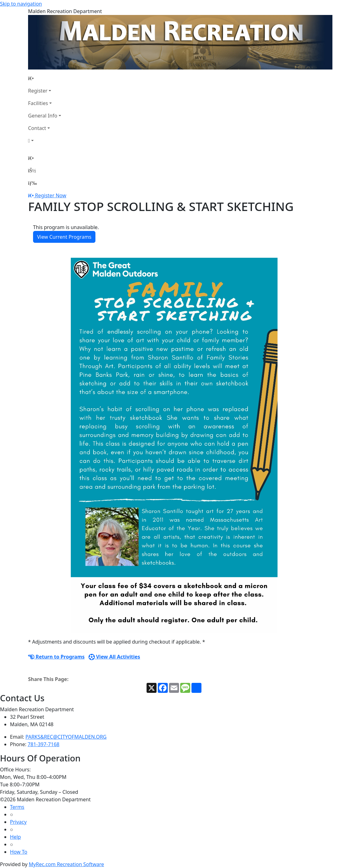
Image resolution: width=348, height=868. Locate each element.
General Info (43, 116)
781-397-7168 (44, 744)
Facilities (38, 103)
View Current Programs (64, 237)
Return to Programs (56, 657)
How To (19, 852)
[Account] (45, 141)
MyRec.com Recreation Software (66, 864)
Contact (37, 128)
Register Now (51, 195)
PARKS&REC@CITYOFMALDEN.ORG (66, 737)
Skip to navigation (21, 4)
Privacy (18, 822)
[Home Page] (45, 78)
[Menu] (32, 183)
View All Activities (114, 657)
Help (15, 837)
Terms (17, 807)
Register (38, 91)
